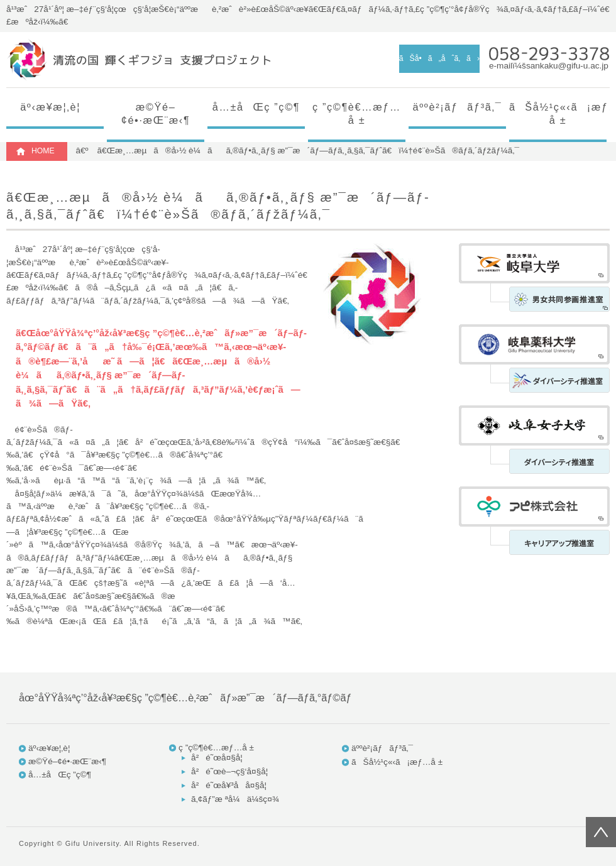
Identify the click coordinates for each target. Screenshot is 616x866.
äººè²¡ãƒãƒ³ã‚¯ (458, 107)
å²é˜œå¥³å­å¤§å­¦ (229, 785)
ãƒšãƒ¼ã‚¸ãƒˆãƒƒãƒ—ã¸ (601, 832)
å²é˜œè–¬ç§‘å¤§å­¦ (229, 771)
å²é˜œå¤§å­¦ (217, 758)
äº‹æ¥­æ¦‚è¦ (55, 107)
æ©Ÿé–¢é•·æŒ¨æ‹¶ (156, 113)
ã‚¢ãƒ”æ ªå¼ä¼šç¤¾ (235, 799)
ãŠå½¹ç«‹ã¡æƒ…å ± (558, 113)
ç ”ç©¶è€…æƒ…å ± (357, 113)
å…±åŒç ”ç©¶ (256, 107)
